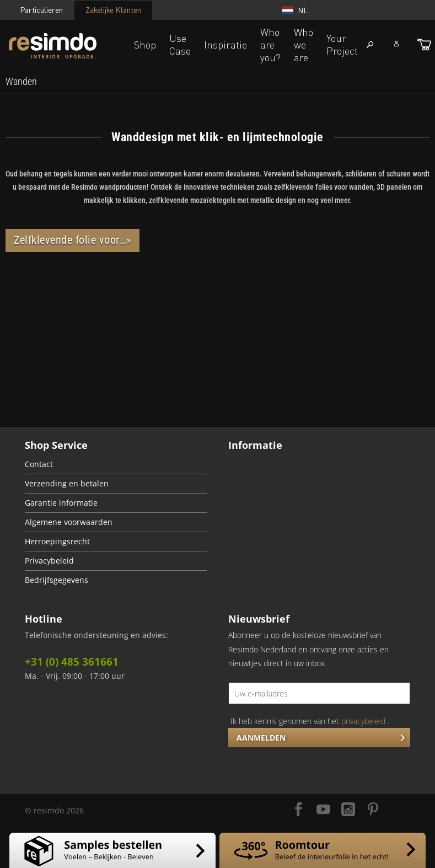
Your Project (342, 44)
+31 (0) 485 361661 (72, 662)
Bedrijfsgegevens (57, 580)
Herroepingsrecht (57, 542)
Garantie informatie (61, 503)
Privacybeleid (49, 561)
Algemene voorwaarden (69, 522)
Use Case (180, 44)
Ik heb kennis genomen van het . (310, 721)
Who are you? (270, 45)
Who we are (304, 45)
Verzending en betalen (67, 484)
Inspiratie (225, 45)
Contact (39, 464)
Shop (145, 45)
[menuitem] (21, 82)
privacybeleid (363, 721)
